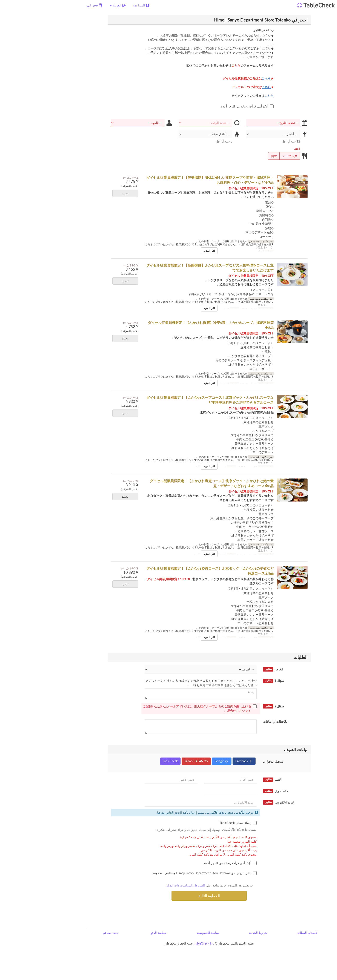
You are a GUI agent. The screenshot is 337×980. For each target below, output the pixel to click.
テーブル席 (250, 156)
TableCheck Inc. (163, 943)
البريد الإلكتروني (238, 802)
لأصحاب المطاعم (266, 933)
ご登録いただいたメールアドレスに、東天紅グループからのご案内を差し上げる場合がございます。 (159, 708)
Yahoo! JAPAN (156, 761)
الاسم (232, 780)
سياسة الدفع (118, 933)
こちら (226, 78)
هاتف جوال (235, 791)
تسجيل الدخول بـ (233, 761)
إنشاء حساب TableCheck (198, 823)
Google (181, 761)
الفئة (257, 149)
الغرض (232, 669)
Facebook (203, 761)
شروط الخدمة (218, 933)
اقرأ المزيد (168, 251)
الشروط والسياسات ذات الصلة (145, 885)
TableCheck (130, 761)
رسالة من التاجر (223, 30)
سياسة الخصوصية (168, 933)
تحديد (83, 193)
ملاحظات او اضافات (235, 722)
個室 (235, 156)
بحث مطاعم (70, 933)
